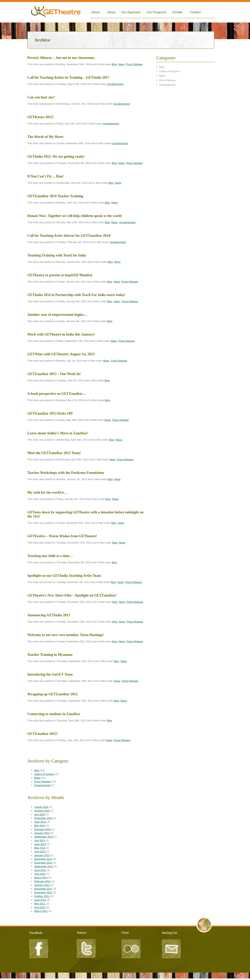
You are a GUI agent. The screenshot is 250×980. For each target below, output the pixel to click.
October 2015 (42, 811)
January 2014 (42, 833)
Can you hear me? (41, 97)
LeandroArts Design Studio (125, 974)
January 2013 (42, 855)
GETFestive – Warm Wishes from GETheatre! (62, 536)
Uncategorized (115, 84)
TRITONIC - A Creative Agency (125, 978)
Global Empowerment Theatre (56, 12)
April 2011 (40, 907)
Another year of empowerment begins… (57, 315)
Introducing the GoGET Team (50, 674)
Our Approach (131, 12)
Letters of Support (44, 774)
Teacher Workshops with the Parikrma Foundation (66, 473)
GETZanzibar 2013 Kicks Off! (50, 413)
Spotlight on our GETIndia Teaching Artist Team (64, 576)
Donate (178, 12)
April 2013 (40, 852)
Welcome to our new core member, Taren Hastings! (66, 635)
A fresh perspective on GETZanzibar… (57, 394)
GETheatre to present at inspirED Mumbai (60, 275)
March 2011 (41, 911)
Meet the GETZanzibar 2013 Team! (54, 453)
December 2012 (43, 859)
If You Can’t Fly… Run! (46, 176)
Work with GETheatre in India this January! (61, 334)
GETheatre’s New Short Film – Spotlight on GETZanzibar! (72, 595)
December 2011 (43, 889)
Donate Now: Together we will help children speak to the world (74, 216)
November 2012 (43, 863)
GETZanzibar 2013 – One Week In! (54, 374)
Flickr (131, 948)
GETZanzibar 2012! (42, 734)
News (121, 64)
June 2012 (40, 870)
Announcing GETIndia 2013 (49, 615)
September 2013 (44, 837)
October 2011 (42, 896)
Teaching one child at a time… (50, 556)
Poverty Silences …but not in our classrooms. (61, 58)
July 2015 (40, 814)
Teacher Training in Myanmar (50, 655)
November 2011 (43, 892)
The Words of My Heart (45, 137)
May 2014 (40, 826)
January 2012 (42, 885)
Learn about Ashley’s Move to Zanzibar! (58, 433)
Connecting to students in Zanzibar (54, 714)
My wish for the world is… (47, 492)
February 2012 (42, 881)
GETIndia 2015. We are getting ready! (56, 157)
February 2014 (42, 829)
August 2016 (41, 807)
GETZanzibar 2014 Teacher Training (55, 196)
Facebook (39, 948)
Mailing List (171, 948)
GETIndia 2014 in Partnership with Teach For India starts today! (76, 295)
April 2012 (40, 874)
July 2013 (40, 840)
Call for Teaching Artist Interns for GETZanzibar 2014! (69, 236)
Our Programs (156, 12)
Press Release (134, 64)
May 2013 (40, 848)
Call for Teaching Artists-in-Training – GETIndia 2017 (68, 77)
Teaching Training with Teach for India (57, 255)
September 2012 (44, 866)
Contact (195, 12)
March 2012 (41, 878)
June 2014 (40, 822)
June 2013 (40, 844)
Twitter (86, 948)
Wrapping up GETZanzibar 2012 (52, 694)
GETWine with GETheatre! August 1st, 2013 (61, 354)
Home (96, 12)
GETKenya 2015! (41, 117)
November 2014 (43, 818)
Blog (114, 64)
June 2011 (40, 900)
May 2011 (40, 904)
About (111, 12)
